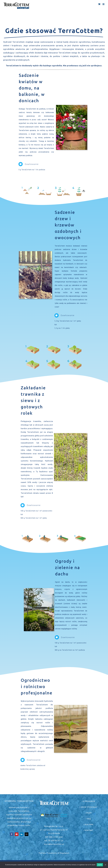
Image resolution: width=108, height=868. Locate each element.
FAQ (89, 819)
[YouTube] (17, 834)
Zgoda (100, 865)
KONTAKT (89, 830)
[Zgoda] (105, 865)
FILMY (89, 813)
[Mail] (27, 834)
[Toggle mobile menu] (104, 4)
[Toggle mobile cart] (99, 4)
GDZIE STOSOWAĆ (89, 807)
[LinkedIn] (22, 834)
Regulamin (64, 853)
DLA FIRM (89, 824)
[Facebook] (12, 834)
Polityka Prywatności (48, 853)
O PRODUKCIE (89, 801)
